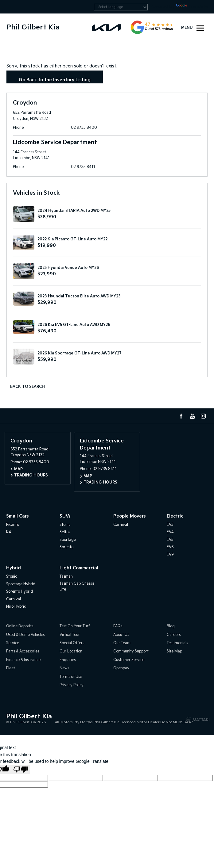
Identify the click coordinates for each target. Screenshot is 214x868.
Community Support (131, 651)
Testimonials (177, 643)
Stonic (65, 525)
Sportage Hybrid (21, 584)
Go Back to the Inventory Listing (55, 80)
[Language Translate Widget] (121, 7)
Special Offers (72, 643)
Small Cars (17, 516)
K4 (9, 532)
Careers (174, 635)
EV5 (170, 540)
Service (13, 643)
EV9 (170, 555)
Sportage (68, 540)
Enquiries (68, 660)
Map (18, 469)
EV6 (170, 547)
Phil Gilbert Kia (33, 27)
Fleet (11, 668)
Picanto (13, 525)
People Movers (129, 516)
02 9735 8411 (83, 167)
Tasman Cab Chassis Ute (77, 587)
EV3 (170, 525)
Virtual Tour (70, 635)
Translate (192, 7)
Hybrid (14, 568)
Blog (171, 626)
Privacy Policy (72, 685)
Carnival (121, 525)
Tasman (66, 577)
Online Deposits (20, 626)
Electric (175, 516)
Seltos (65, 532)
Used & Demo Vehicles (25, 635)
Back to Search (27, 387)
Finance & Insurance (23, 660)
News (64, 668)
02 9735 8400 (84, 128)
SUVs (65, 516)
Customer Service (129, 660)
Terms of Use (71, 677)
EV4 (170, 532)
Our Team (122, 643)
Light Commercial (79, 568)
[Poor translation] (21, 769)
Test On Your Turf (75, 626)
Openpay (121, 668)
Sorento (66, 547)
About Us (121, 635)
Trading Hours (31, 475)
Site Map (174, 651)
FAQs (118, 626)
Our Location (71, 651)
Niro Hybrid (16, 607)
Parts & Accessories (23, 651)
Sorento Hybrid (19, 592)
